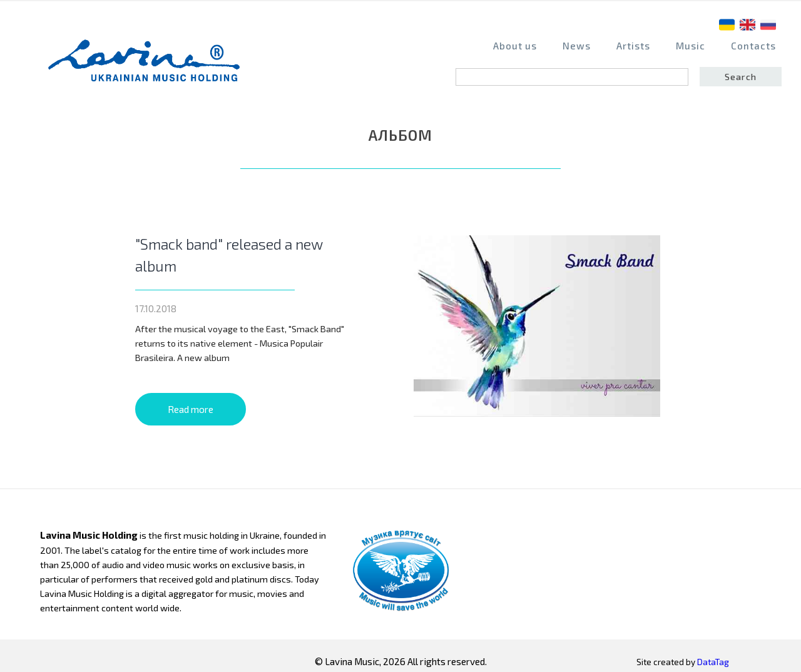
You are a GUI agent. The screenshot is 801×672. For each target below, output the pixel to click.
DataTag (713, 662)
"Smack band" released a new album (229, 255)
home (148, 66)
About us (515, 46)
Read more (191, 409)
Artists (633, 46)
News (577, 46)
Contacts (753, 46)
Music (691, 46)
